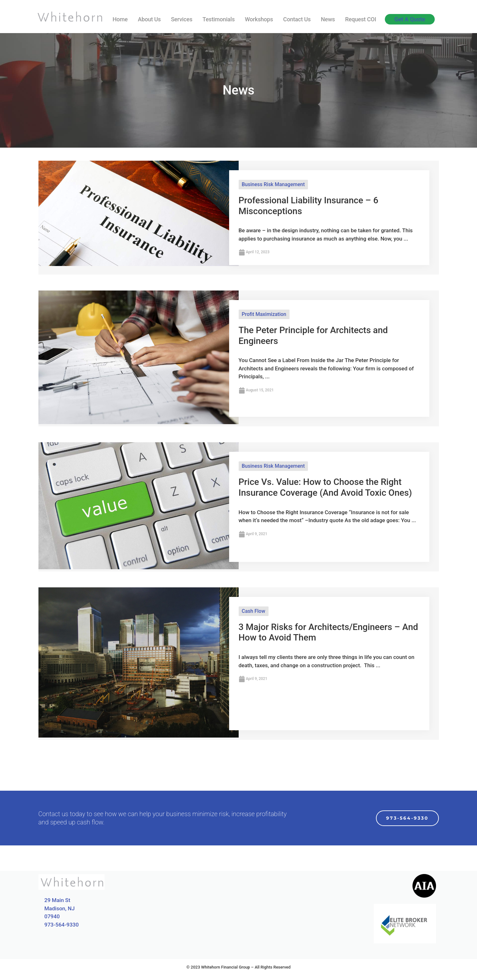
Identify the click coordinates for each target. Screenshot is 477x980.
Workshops (259, 19)
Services (182, 19)
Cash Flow (254, 611)
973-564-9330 (62, 925)
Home (120, 19)
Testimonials (218, 19)
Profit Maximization (264, 314)
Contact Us (297, 19)
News (328, 19)
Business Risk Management (273, 184)
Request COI (361, 19)
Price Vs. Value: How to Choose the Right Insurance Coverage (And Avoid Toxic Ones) (325, 487)
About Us (149, 19)
